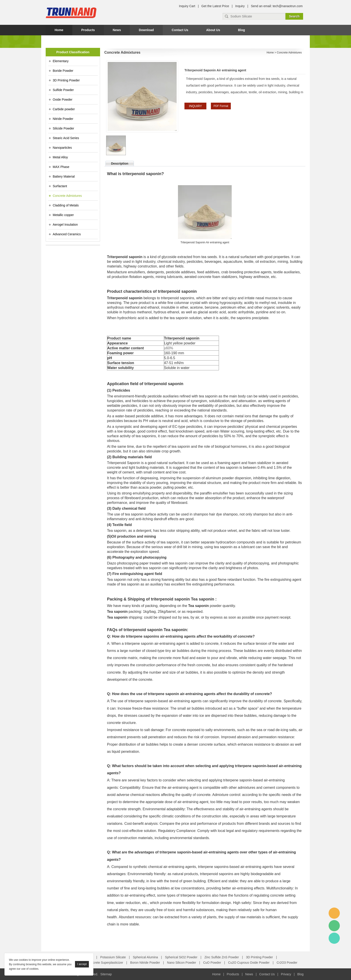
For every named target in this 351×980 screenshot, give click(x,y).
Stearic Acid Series (66, 138)
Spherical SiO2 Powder (181, 957)
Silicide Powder (64, 128)
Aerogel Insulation (65, 225)
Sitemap (106, 974)
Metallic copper (63, 215)
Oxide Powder (63, 100)
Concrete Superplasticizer (105, 963)
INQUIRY (195, 106)
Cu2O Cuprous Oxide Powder (249, 963)
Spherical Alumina (146, 957)
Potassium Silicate (113, 957)
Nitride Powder (63, 119)
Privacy (286, 974)
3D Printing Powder (66, 80)
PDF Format (221, 106)
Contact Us (180, 30)
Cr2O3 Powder (287, 963)
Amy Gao (334, 938)
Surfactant (60, 186)
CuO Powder (212, 963)
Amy (334, 913)
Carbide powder (64, 109)
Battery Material (64, 176)
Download (146, 30)
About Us (213, 30)
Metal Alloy (60, 157)
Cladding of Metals (66, 205)
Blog (241, 30)
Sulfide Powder (63, 90)
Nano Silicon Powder (182, 963)
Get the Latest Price (215, 6)
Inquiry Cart (187, 6)
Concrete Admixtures (67, 196)
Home (59, 30)
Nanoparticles (62, 148)
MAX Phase (61, 167)
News (117, 30)
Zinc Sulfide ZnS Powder (222, 957)
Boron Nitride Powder (145, 963)
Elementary (61, 61)
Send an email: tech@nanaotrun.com (277, 6)
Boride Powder (63, 71)
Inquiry (240, 6)
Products (88, 30)
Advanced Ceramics (67, 234)
